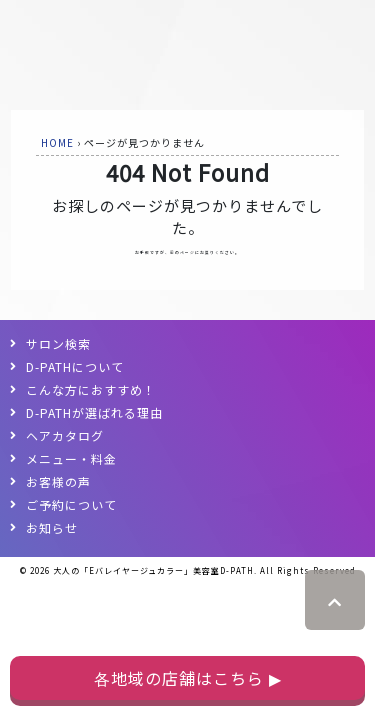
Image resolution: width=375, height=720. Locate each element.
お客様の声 (58, 481)
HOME (57, 142)
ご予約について (71, 504)
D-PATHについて (75, 366)
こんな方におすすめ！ (91, 389)
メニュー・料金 (71, 458)
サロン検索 (58, 343)
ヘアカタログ (65, 435)
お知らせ (52, 527)
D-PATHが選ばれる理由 (94, 412)
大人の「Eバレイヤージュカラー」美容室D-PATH (153, 570)
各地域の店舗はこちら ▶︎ (188, 678)
